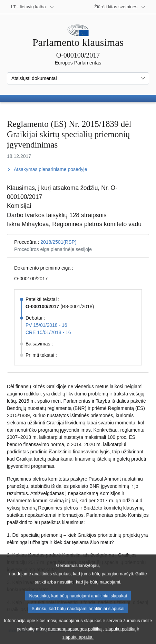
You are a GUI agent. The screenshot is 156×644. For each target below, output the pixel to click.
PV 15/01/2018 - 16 (46, 325)
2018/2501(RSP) (58, 242)
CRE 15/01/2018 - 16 (48, 332)
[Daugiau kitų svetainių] (120, 7)
